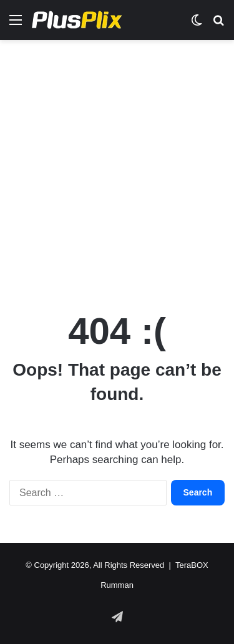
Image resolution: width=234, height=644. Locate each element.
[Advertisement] (117, 169)
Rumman (117, 585)
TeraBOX (192, 565)
